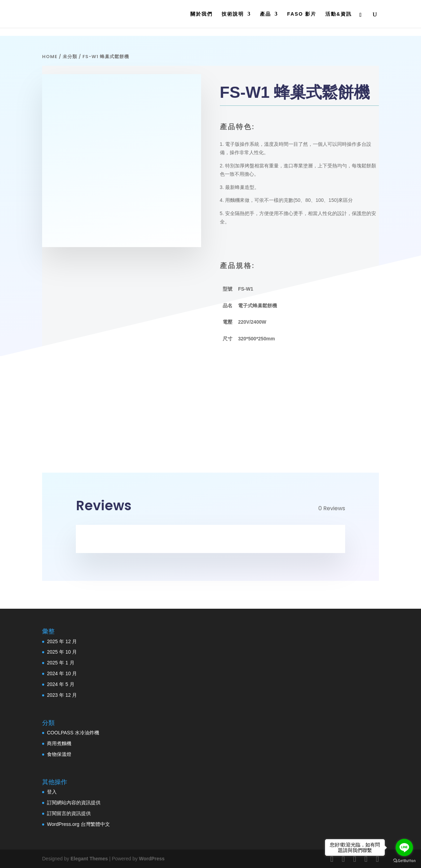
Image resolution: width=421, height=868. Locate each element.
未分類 (70, 57)
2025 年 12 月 (62, 641)
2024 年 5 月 (61, 684)
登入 (52, 792)
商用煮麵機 (59, 743)
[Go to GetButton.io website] (404, 861)
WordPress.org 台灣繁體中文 (78, 824)
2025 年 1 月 (61, 663)
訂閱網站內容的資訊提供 (74, 803)
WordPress (152, 859)
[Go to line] (404, 847)
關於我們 (201, 14)
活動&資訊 (339, 14)
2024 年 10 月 (62, 673)
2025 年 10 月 (62, 652)
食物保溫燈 (59, 754)
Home (50, 57)
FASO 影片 (302, 14)
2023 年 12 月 (62, 695)
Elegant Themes (89, 859)
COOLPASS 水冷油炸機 (73, 733)
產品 (265, 14)
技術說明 (233, 14)
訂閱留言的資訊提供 (69, 813)
